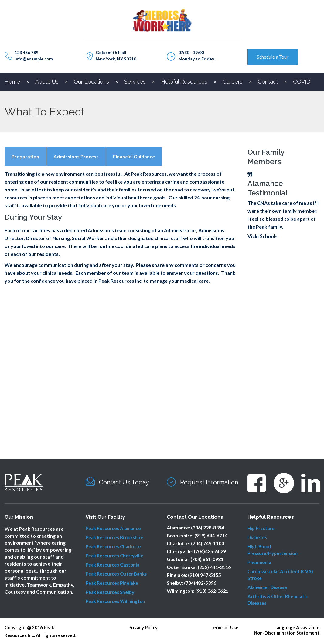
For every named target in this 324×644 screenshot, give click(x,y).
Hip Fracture (261, 528)
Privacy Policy (143, 627)
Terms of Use (224, 627)
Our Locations (91, 82)
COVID (302, 82)
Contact (268, 82)
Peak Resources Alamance (113, 528)
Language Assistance (297, 627)
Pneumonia (259, 562)
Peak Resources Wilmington (115, 601)
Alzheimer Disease (267, 587)
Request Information (209, 482)
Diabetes (257, 537)
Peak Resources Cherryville (114, 556)
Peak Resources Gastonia (113, 565)
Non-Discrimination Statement (287, 633)
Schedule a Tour (273, 57)
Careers (233, 82)
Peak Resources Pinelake (112, 583)
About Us (47, 82)
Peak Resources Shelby (110, 592)
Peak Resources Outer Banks (116, 574)
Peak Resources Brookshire (114, 537)
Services (135, 82)
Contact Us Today (124, 482)
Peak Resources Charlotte (113, 546)
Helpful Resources (184, 82)
